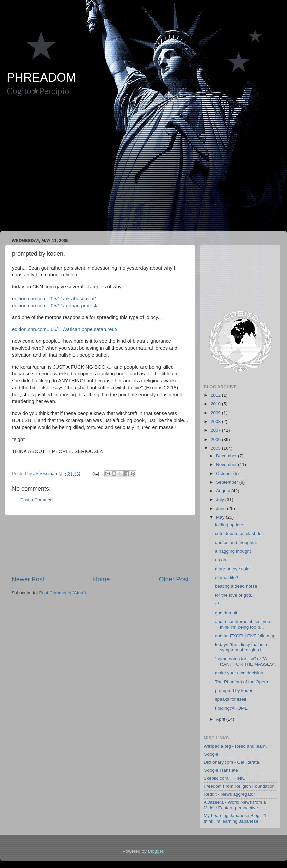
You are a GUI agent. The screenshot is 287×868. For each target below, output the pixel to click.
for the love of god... (235, 595)
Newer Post (28, 579)
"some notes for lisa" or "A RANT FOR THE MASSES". (245, 661)
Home (101, 579)
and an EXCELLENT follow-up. (246, 636)
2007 (216, 430)
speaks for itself (231, 699)
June (221, 508)
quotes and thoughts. (236, 543)
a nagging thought (233, 551)
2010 (216, 404)
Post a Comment (37, 500)
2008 (216, 422)
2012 (216, 395)
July (221, 499)
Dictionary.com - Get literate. (232, 762)
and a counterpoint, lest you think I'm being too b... (243, 624)
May (221, 517)
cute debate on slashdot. (239, 534)
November (227, 464)
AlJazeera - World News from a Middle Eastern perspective (235, 805)
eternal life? (227, 578)
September (228, 482)
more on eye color (233, 569)
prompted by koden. (235, 690)
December (227, 456)
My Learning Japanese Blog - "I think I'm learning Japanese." (235, 818)
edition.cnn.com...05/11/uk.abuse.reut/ (54, 299)
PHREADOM (41, 78)
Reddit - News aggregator (229, 794)
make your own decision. (240, 673)
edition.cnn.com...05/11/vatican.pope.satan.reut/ (65, 329)
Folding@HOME (231, 708)
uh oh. (221, 560)
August (224, 491)
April (221, 719)
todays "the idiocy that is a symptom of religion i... (241, 647)
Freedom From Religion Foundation (239, 786)
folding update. (230, 525)
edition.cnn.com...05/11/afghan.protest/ (55, 306)
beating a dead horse (236, 586)
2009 (216, 413)
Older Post (174, 579)
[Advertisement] (63, 166)
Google (211, 754)
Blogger (156, 851)
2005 (216, 448)
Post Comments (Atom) (63, 593)
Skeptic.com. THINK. (224, 778)
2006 (216, 439)
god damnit (226, 613)
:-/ (217, 604)
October (225, 473)
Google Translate (221, 770)
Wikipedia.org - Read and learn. (235, 746)
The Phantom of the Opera (242, 682)
